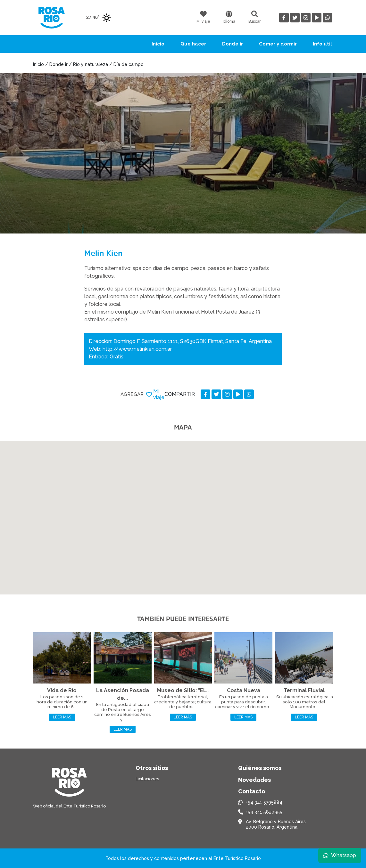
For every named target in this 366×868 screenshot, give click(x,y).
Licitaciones (147, 779)
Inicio (158, 44)
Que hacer (193, 44)
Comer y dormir (278, 44)
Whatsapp (339, 855)
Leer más (62, 717)
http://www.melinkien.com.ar (137, 349)
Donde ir (233, 44)
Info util (322, 44)
